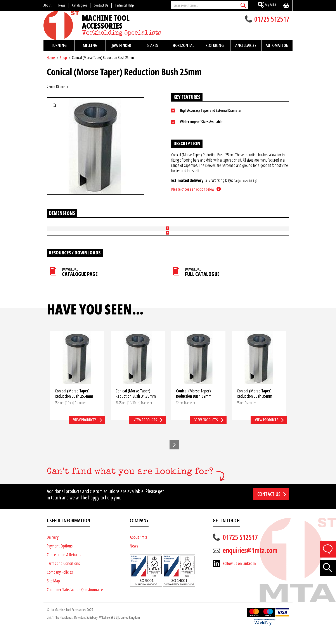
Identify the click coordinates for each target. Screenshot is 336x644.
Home (51, 58)
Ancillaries (246, 45)
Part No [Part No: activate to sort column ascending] (52, 226)
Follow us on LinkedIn (239, 576)
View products (85, 432)
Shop (63, 58)
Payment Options (60, 559)
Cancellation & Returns (64, 567)
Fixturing (215, 45)
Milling (90, 45)
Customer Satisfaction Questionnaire (75, 602)
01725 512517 (272, 20)
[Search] (243, 5)
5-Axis (152, 45)
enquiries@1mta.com (250, 563)
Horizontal (184, 45)
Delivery (53, 550)
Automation (277, 45)
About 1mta (139, 550)
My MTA (270, 5)
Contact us (269, 507)
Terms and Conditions (63, 576)
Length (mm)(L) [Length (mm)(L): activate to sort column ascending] (161, 226)
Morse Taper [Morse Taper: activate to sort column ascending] (206, 226)
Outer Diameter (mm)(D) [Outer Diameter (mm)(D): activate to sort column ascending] (98, 226)
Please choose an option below (193, 189)
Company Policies (60, 585)
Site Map (53, 593)
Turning (59, 45)
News (134, 559)
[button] (174, 457)
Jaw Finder (121, 45)
